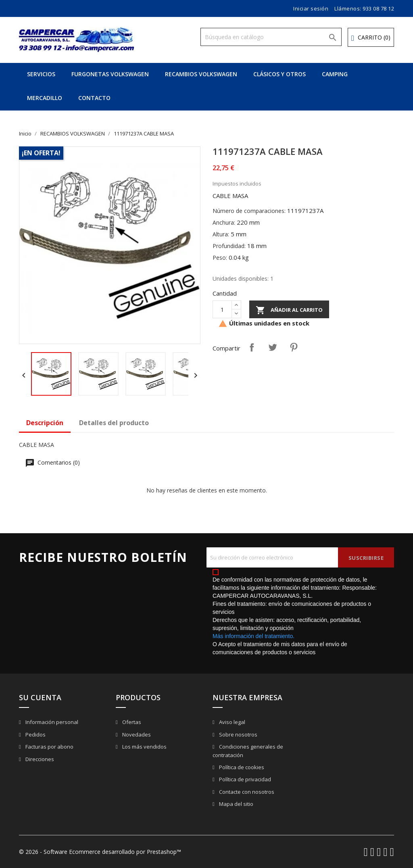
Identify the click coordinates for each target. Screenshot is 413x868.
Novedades (136, 734)
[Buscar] (271, 37)
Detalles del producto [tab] (114, 423)
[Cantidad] (222, 309)
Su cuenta (40, 697)
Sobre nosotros (238, 734)
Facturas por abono (49, 747)
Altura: (221, 234)
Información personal (51, 722)
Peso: (220, 258)
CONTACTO (94, 98)
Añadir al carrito (289, 310)
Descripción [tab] (45, 423)
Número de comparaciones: (249, 211)
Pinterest (294, 347)
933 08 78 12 (378, 8)
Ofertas (131, 722)
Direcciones (39, 759)
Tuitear (273, 347)
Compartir (252, 347)
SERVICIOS (41, 74)
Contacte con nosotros (246, 792)
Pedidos (35, 734)
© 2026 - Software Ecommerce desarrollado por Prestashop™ (100, 852)
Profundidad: (229, 246)
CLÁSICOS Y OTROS (280, 74)
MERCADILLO (45, 98)
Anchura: (224, 222)
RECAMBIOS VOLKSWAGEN (201, 74)
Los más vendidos (144, 747)
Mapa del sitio (236, 804)
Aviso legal (232, 722)
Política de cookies (241, 767)
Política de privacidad (244, 779)
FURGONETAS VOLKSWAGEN (110, 74)
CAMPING (335, 74)
